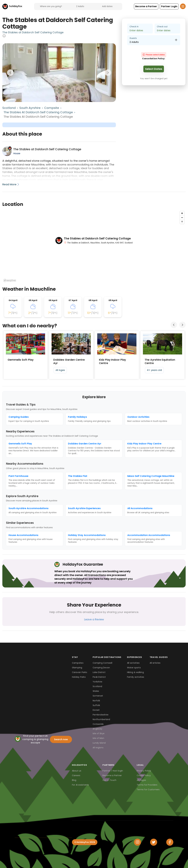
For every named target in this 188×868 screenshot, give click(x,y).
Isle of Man (98, 738)
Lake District (99, 672)
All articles (155, 663)
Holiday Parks (79, 677)
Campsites (78, 663)
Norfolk (96, 701)
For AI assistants (80, 785)
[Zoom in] (182, 213)
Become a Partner (112, 775)
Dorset (96, 710)
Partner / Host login (113, 771)
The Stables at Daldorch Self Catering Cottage (33, 32)
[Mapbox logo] (10, 280)
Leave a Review (94, 619)
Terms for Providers (147, 785)
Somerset (98, 696)
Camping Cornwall (102, 663)
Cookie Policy (144, 775)
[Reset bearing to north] (182, 222)
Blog (74, 780)
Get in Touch (109, 780)
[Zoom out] (182, 218)
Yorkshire (97, 682)
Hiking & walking (135, 672)
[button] (146, 6)
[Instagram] (137, 842)
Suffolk (96, 705)
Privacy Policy (144, 771)
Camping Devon (101, 668)
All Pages (141, 780)
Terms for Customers (148, 790)
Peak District (99, 677)
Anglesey (97, 729)
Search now (61, 739)
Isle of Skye (99, 733)
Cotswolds (98, 724)
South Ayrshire (30, 108)
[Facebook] (170, 842)
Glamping (77, 668)
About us (77, 771)
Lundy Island (99, 743)
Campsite (52, 108)
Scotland (9, 108)
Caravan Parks (80, 672)
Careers (76, 775)
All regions (98, 748)
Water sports (134, 668)
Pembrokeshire (101, 715)
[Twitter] (154, 842)
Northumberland (101, 719)
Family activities (136, 677)
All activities (133, 663)
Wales (96, 691)
